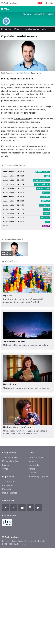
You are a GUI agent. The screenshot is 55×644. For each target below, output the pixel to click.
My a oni (8, 296)
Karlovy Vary (43, 189)
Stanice (6, 465)
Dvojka (46, 226)
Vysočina (45, 218)
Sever (47, 213)
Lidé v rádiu (34, 465)
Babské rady (10, 384)
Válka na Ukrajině (10, 457)
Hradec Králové (42, 184)
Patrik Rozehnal (22, 119)
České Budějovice (41, 180)
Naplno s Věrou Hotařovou (17, 427)
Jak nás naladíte (36, 457)
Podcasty (7, 489)
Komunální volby (10, 461)
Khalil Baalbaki (24, 73)
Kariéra (32, 469)
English (43, 541)
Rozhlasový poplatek (38, 476)
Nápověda (33, 461)
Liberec (46, 193)
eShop (5, 469)
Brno (47, 176)
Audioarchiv (39, 14)
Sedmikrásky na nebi (14, 341)
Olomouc (45, 197)
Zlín (47, 222)
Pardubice (45, 205)
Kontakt (32, 473)
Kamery (50, 14)
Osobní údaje (17, 541)
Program (27, 14)
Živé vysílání (8, 481)
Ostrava (46, 201)
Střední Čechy (43, 172)
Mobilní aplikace (10, 493)
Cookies (6, 541)
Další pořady (10, 262)
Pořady (18, 29)
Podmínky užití (31, 541)
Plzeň (47, 209)
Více (45, 29)
